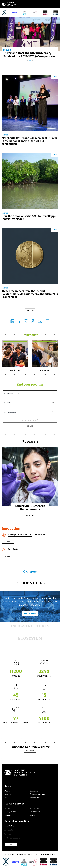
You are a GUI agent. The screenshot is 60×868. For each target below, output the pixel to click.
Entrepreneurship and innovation (27, 535)
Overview (30, 516)
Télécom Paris (35, 798)
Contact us (11, 844)
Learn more (8, 542)
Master (7, 791)
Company (8, 815)
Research (8, 794)
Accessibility (9, 830)
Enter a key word (30, 420)
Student (7, 808)
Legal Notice (9, 826)
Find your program (30, 384)
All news (30, 310)
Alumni (32, 815)
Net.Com (48, 854)
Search (30, 426)
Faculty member (10, 812)
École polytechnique (38, 794)
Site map (8, 834)
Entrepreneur (35, 812)
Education (34, 791)
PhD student (35, 808)
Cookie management (12, 838)
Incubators (14, 549)
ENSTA (7, 798)
